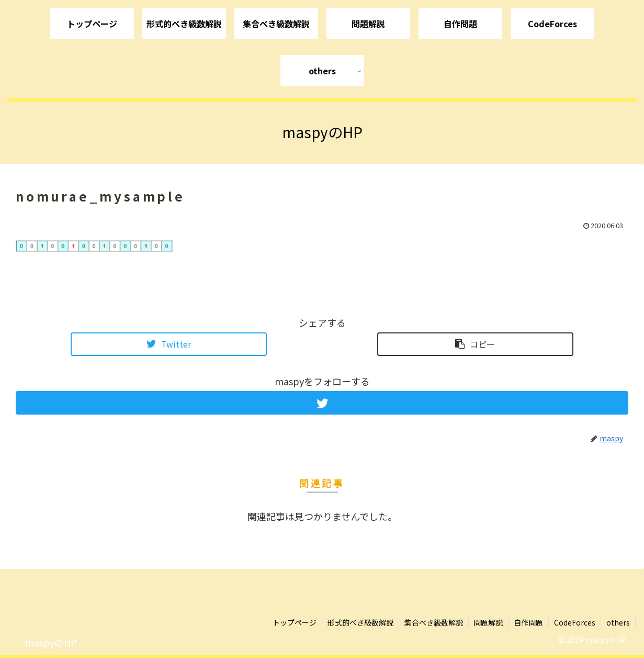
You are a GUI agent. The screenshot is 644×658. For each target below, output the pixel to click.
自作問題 (528, 622)
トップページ (294, 622)
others (618, 622)
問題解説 (488, 622)
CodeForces (575, 622)
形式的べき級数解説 (360, 622)
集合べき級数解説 (433, 622)
